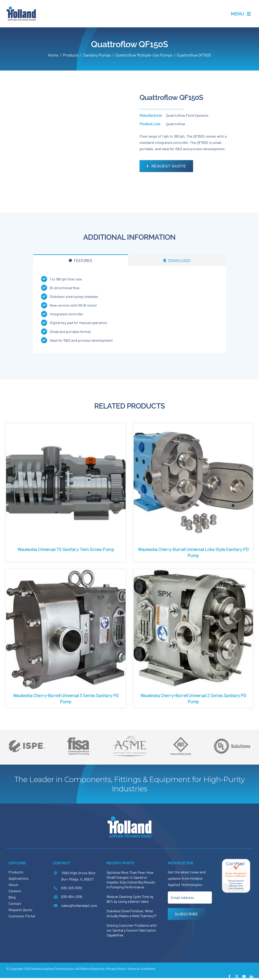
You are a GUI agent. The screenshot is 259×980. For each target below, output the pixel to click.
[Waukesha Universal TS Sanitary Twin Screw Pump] (66, 427)
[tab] (80, 260)
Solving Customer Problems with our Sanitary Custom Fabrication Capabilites (132, 930)
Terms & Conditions (141, 969)
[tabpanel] (130, 309)
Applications (18, 878)
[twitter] (237, 976)
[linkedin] (251, 976)
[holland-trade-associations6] (27, 736)
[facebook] (229, 976)
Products (16, 872)
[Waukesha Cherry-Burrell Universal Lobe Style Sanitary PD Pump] (193, 427)
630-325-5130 (72, 888)
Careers (15, 891)
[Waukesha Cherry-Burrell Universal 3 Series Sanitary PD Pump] (66, 572)
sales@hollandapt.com (79, 905)
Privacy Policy (116, 969)
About (13, 885)
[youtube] (244, 976)
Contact (15, 903)
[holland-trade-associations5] (232, 736)
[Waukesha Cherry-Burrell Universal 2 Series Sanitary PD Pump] (193, 572)
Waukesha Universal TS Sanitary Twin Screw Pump (66, 549)
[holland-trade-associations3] (181, 739)
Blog (12, 897)
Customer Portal (22, 916)
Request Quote (20, 910)
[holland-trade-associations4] (78, 739)
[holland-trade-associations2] (129, 737)
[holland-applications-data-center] (21, 8)
